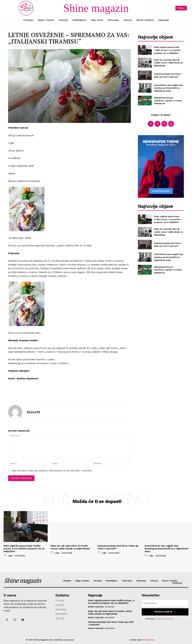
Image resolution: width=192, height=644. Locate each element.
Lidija (10, 556)
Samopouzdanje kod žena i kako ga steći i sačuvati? (168, 75)
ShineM (33, 412)
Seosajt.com (149, 640)
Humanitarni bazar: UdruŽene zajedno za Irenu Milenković (168, 100)
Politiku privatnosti (164, 619)
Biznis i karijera (96, 607)
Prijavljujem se (165, 612)
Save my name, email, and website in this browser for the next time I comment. (52, 471)
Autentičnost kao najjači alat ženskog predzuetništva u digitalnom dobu (169, 88)
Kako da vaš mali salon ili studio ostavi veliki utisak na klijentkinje (168, 63)
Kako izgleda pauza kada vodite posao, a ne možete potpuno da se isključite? (167, 50)
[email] (165, 603)
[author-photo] (5, 556)
